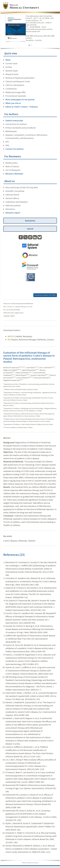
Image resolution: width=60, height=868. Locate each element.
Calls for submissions (15, 85)
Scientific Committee (15, 191)
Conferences (11, 89)
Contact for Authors (15, 149)
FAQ (7, 145)
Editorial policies (13, 205)
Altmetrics (10, 209)
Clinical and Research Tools (18, 81)
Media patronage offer (16, 92)
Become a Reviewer (14, 174)
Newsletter (30, 221)
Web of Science (12, 166)
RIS (9, 340)
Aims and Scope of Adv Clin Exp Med (21, 187)
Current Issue (11, 63)
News (8, 60)
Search (30, 229)
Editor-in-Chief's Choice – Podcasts (22, 107)
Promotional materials (16, 96)
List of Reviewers (13, 170)
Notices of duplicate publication (20, 78)
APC (7, 142)
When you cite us (13, 103)
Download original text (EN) (45, 295)
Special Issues (12, 71)
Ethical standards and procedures (21, 128)
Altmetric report (13, 213)
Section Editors (12, 198)
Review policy (12, 163)
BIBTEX (11, 336)
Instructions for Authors (16, 124)
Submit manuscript (14, 120)
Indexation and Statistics (17, 202)
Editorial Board (12, 195)
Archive (9, 67)
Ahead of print (12, 74)
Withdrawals (11, 131)
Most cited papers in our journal (20, 99)
